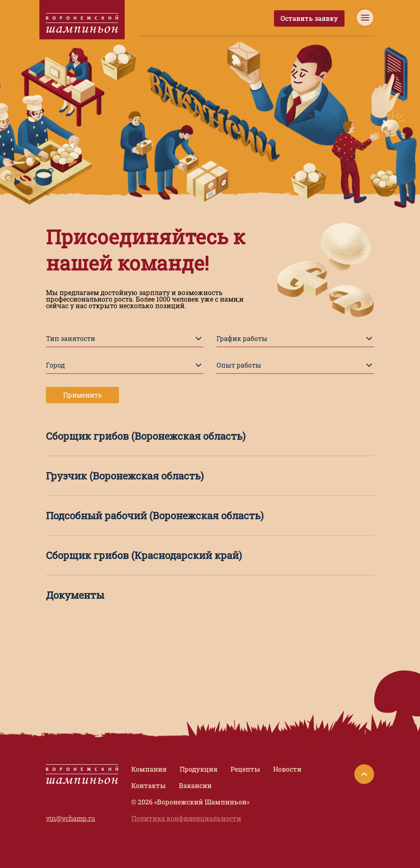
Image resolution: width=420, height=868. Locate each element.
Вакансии (195, 785)
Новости (287, 769)
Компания (149, 769)
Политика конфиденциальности (186, 818)
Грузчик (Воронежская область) (125, 476)
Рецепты (245, 769)
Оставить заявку (309, 18)
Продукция (199, 769)
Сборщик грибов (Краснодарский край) (144, 555)
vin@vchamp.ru (71, 818)
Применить (82, 395)
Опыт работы (295, 365)
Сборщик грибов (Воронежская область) (146, 436)
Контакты (148, 785)
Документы (75, 595)
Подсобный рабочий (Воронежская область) (155, 516)
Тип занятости (125, 339)
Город (125, 365)
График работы (295, 339)
